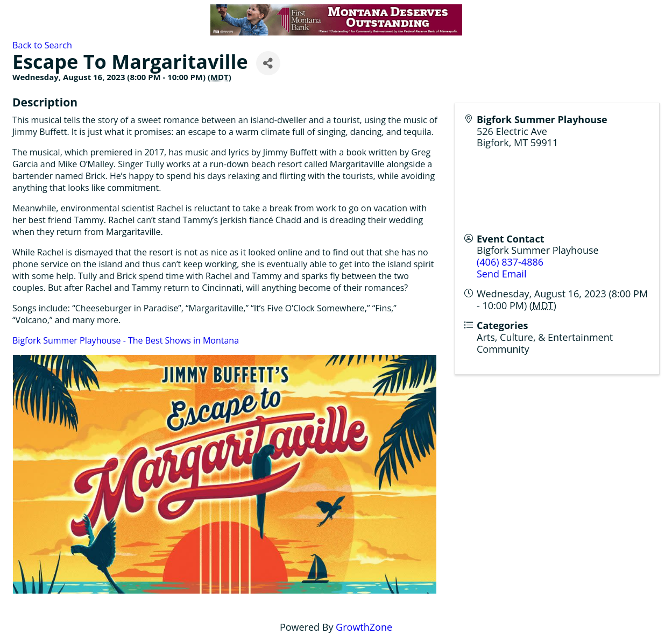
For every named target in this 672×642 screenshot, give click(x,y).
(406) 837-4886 (510, 262)
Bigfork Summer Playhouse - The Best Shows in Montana (126, 340)
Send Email (501, 274)
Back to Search (42, 45)
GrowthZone (364, 627)
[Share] (268, 63)
